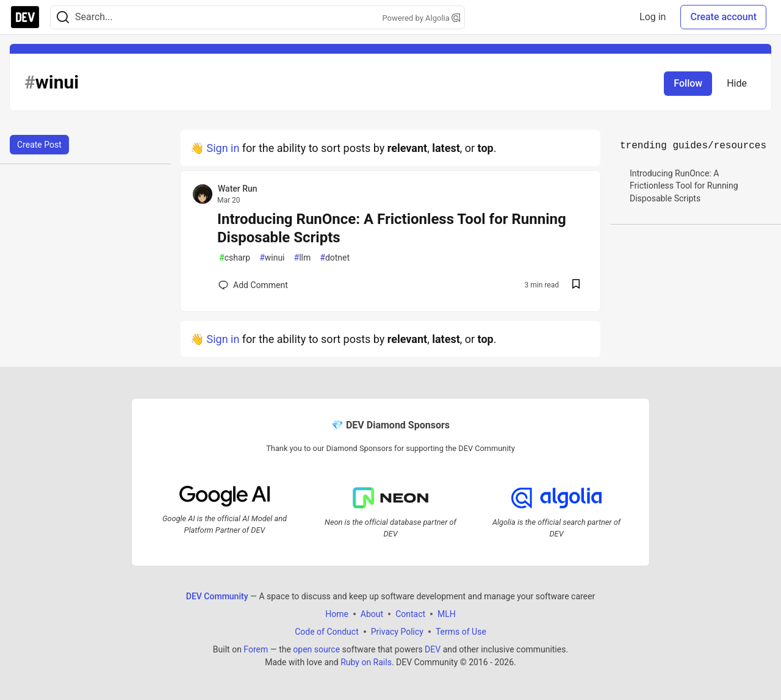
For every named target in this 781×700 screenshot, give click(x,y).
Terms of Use (461, 631)
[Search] (63, 17)
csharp (235, 258)
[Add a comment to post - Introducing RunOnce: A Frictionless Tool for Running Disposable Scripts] (253, 285)
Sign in (223, 148)
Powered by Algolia (421, 18)
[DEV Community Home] (25, 17)
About (372, 613)
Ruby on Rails (366, 662)
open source (316, 649)
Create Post (39, 145)
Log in (653, 17)
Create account (723, 17)
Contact (410, 613)
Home (337, 613)
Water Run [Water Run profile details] (238, 189)
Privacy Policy (397, 631)
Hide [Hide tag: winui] (737, 83)
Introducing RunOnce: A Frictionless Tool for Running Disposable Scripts (392, 228)
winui (272, 258)
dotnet (335, 258)
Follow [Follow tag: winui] (688, 83)
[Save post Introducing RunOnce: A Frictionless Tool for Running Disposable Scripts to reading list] (576, 285)
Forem (256, 649)
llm (303, 258)
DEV (433, 649)
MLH (447, 613)
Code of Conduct (327, 631)
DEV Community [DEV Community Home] (217, 596)
